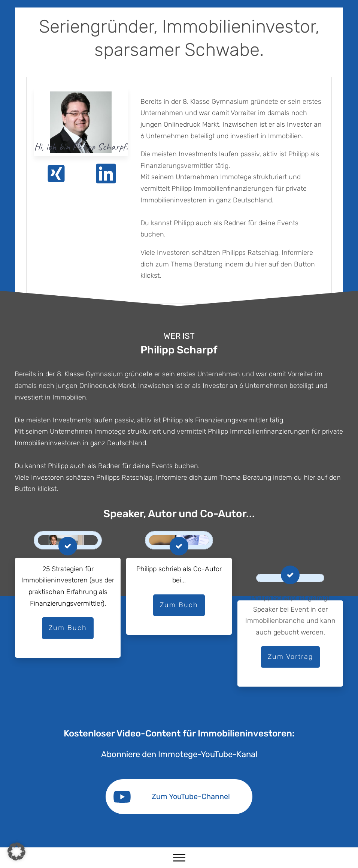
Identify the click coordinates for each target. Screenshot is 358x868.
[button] (16, 852)
